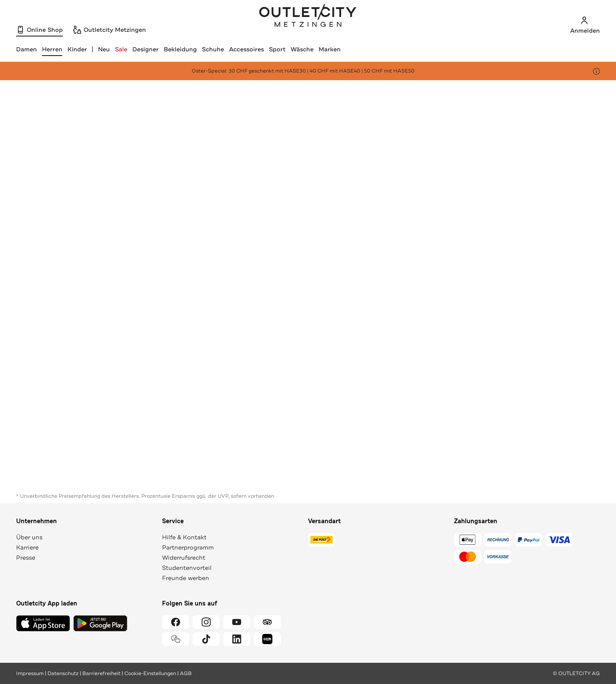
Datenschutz (63, 673)
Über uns (29, 537)
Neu (104, 49)
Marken (330, 49)
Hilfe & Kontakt (184, 537)
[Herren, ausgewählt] (52, 49)
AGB (186, 673)
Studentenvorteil (187, 568)
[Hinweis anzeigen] (596, 71)
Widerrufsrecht (184, 558)
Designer (146, 49)
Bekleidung (180, 49)
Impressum (30, 673)
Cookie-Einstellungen (150, 673)
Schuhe (213, 49)
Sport (277, 49)
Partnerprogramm (188, 547)
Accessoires (246, 49)
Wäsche (302, 49)
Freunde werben (186, 578)
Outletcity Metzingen (308, 17)
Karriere (27, 547)
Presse (26, 558)
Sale (121, 49)
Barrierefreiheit (101, 673)
